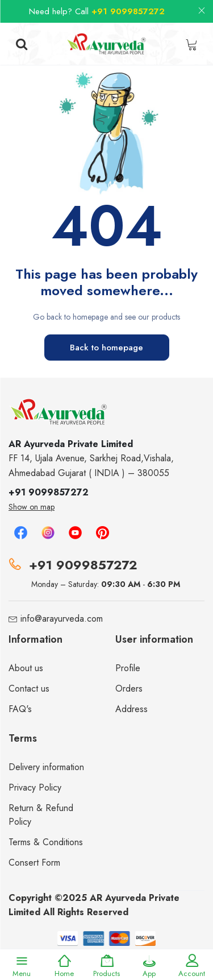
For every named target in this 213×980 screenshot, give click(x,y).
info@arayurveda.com (62, 619)
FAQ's (20, 709)
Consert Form (34, 863)
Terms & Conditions (46, 842)
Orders (129, 689)
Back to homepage (106, 348)
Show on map (32, 507)
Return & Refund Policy (41, 815)
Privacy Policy (35, 787)
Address (131, 709)
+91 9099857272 (128, 11)
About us (26, 668)
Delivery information (46, 767)
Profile (128, 668)
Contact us (29, 689)
